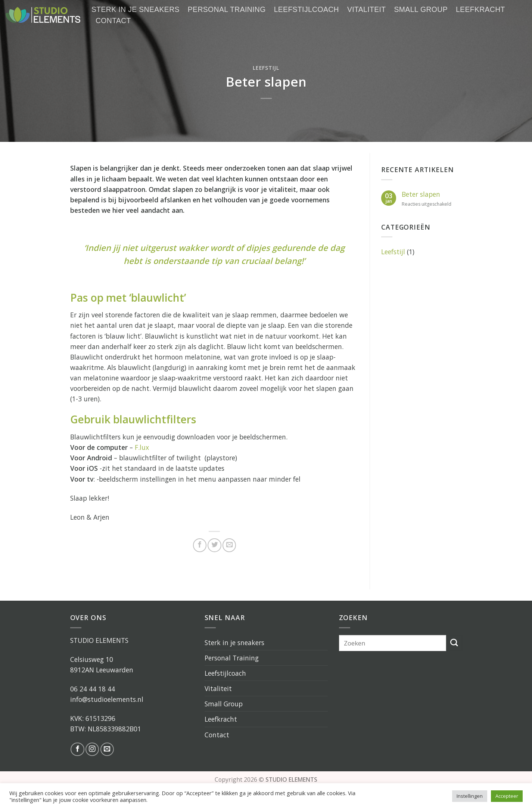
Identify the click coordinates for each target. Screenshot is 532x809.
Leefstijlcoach (307, 9)
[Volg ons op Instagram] (92, 749)
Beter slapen (421, 194)
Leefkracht (480, 9)
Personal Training (227, 9)
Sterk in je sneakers (136, 9)
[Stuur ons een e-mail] (107, 749)
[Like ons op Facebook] (77, 749)
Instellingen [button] (470, 796)
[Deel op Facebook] (200, 545)
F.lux (142, 447)
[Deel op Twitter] (214, 545)
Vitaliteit (367, 9)
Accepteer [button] (507, 796)
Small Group (421, 9)
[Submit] (454, 643)
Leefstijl (266, 68)
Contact (113, 21)
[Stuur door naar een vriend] (229, 545)
